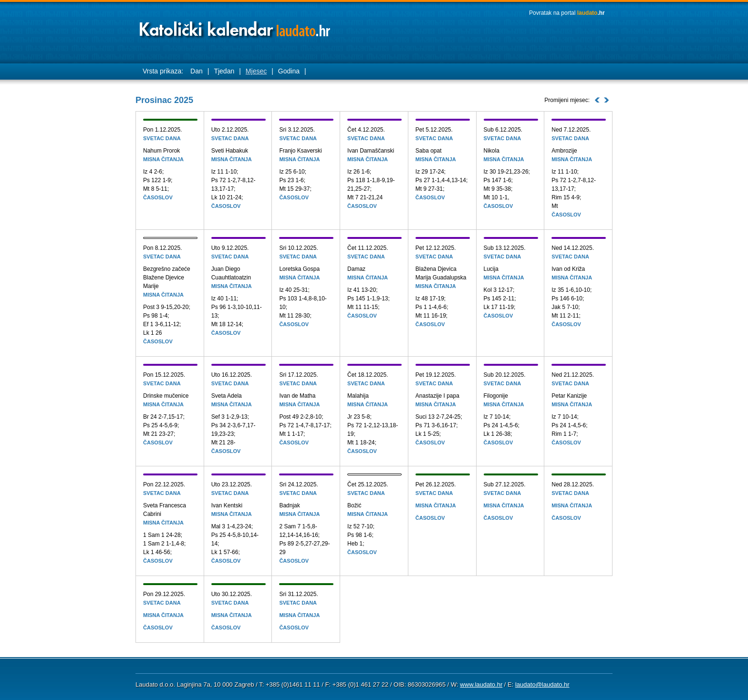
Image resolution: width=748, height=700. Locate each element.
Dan (197, 71)
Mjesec (256, 71)
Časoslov (158, 197)
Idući (606, 100)
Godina (289, 71)
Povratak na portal (567, 13)
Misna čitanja (163, 159)
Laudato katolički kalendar (236, 26)
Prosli (597, 100)
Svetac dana (162, 138)
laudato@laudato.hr (542, 685)
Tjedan (224, 71)
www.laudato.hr (481, 685)
